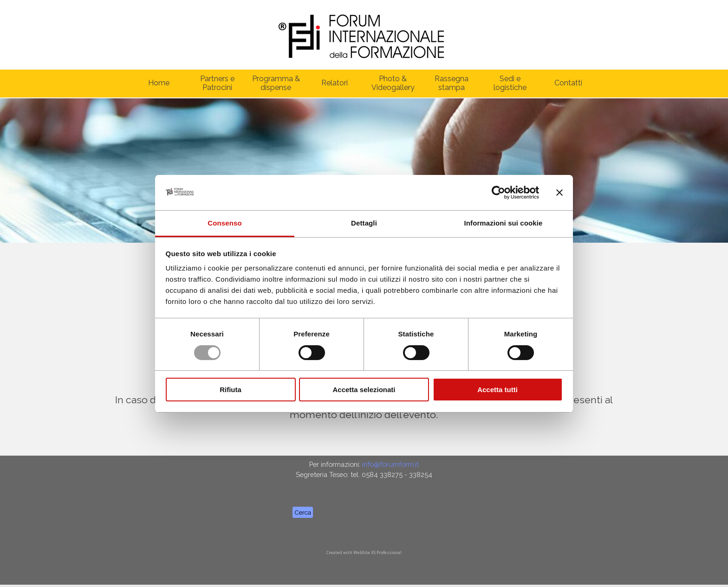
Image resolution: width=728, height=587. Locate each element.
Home (159, 83)
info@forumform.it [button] (390, 464)
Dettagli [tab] (364, 223)
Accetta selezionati (364, 390)
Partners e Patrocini (217, 83)
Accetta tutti (497, 390)
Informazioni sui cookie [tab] (504, 223)
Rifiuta (231, 390)
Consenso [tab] (224, 223)
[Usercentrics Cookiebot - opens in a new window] (498, 193)
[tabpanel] (364, 470)
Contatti (568, 83)
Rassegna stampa (452, 83)
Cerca (303, 512)
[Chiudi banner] (559, 193)
